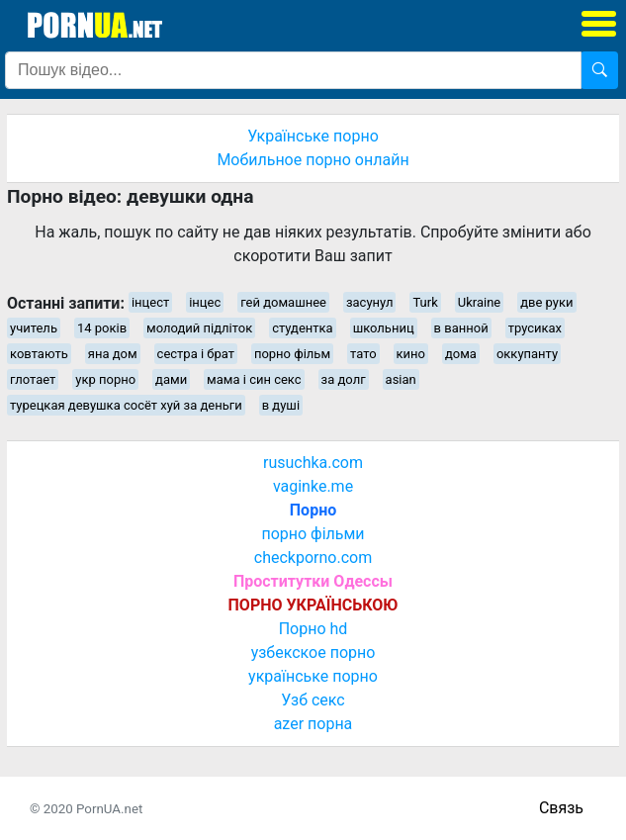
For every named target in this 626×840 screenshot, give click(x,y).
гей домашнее (283, 302)
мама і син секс (254, 379)
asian (401, 379)
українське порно (313, 676)
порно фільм (292, 354)
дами (171, 379)
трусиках (535, 328)
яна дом (113, 354)
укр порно (105, 379)
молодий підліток (199, 328)
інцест (150, 302)
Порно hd (313, 629)
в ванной (461, 328)
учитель (34, 328)
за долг (344, 379)
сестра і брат (196, 354)
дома (461, 354)
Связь (561, 808)
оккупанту (527, 354)
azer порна (313, 724)
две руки (546, 302)
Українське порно (313, 136)
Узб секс (313, 700)
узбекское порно (313, 653)
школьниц (384, 328)
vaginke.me (313, 486)
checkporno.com (313, 558)
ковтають (39, 354)
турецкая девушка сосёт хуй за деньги (126, 405)
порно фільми (313, 534)
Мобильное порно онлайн (313, 160)
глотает (33, 379)
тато (363, 354)
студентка (303, 328)
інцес (205, 302)
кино (411, 354)
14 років (102, 328)
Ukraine (479, 302)
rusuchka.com (313, 463)
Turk (425, 302)
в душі (281, 405)
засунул (370, 302)
